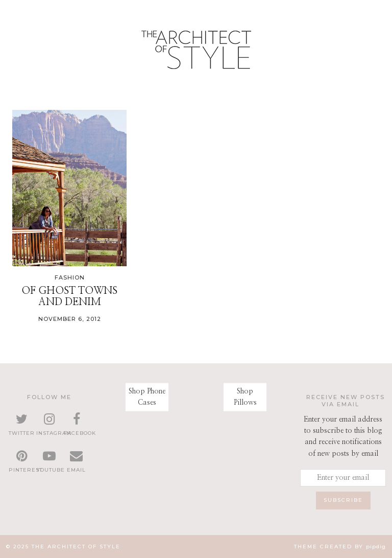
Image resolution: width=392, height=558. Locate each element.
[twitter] (21, 425)
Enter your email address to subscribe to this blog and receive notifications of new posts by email (343, 437)
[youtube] (49, 462)
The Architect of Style (76, 547)
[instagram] (49, 425)
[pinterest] (21, 462)
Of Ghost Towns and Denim (69, 296)
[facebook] (77, 425)
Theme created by (340, 547)
